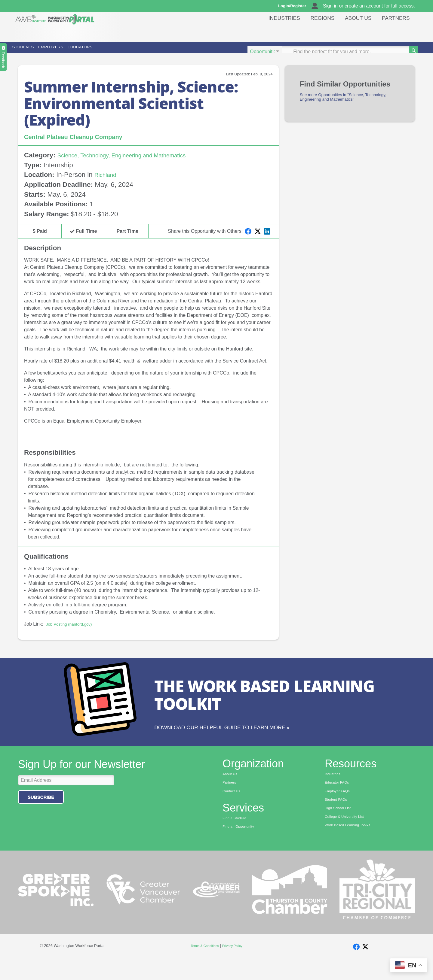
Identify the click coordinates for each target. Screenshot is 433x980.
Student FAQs (338, 818)
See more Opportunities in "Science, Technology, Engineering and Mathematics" (346, 107)
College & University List (348, 836)
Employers (95, 52)
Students (37, 52)
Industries (274, 31)
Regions (315, 31)
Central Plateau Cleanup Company (83, 145)
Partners (395, 31)
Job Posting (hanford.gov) (74, 632)
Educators (156, 52)
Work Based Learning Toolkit (352, 845)
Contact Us (233, 808)
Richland (107, 183)
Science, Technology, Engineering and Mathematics (134, 164)
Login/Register (295, 6)
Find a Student (236, 836)
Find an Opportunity (241, 845)
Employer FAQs (340, 808)
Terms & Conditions (203, 965)
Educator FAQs (339, 799)
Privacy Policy (235, 965)
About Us (354, 31)
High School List (340, 827)
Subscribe (41, 813)
